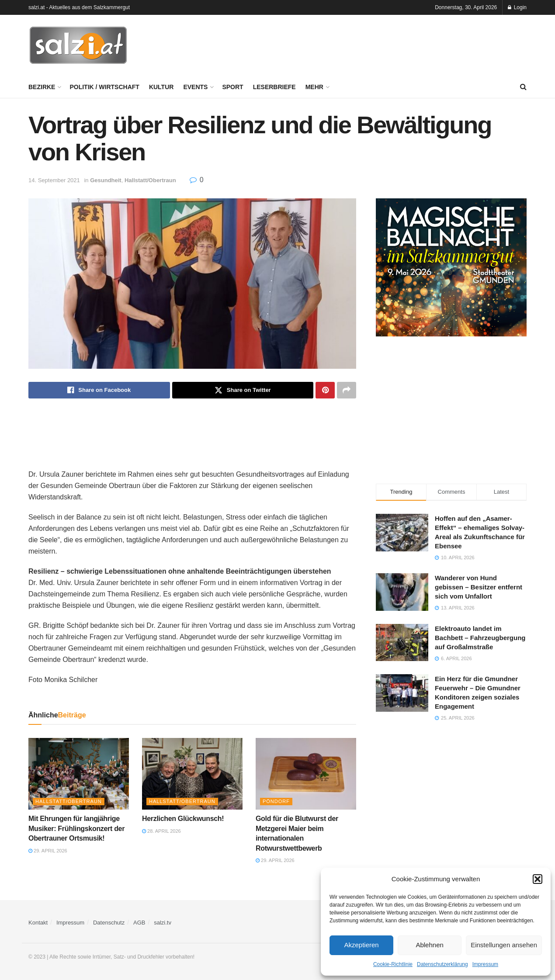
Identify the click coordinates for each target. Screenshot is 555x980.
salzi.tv (163, 923)
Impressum (485, 964)
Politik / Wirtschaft (104, 87)
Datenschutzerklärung (442, 964)
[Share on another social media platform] (347, 390)
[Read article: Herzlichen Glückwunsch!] (192, 774)
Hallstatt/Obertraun (150, 180)
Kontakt (38, 923)
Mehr (314, 87)
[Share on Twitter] (243, 390)
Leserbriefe (274, 87)
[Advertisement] (368, 44)
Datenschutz (109, 923)
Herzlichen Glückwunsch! (183, 819)
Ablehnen (429, 945)
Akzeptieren (361, 945)
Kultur (161, 87)
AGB (139, 923)
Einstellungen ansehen (504, 945)
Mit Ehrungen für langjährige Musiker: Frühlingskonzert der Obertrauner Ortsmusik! (76, 828)
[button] (538, 879)
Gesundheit (106, 180)
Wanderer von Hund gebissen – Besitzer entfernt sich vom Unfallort (479, 587)
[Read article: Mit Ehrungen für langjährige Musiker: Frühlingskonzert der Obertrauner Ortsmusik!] (79, 774)
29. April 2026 (48, 851)
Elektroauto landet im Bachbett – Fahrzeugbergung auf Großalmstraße (480, 638)
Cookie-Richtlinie (393, 964)
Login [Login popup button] (517, 7)
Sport (232, 87)
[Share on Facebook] (99, 390)
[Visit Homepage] (78, 45)
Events (195, 87)
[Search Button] (523, 87)
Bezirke (42, 87)
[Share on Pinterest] (325, 390)
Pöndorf (276, 801)
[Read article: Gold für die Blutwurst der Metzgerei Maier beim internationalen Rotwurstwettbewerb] (306, 774)
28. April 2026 (161, 831)
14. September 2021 (54, 180)
